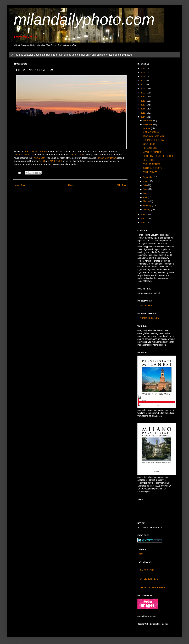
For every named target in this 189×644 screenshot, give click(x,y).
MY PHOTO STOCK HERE (152, 588)
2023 (143, 81)
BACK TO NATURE (152, 164)
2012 (143, 219)
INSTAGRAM (146, 305)
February (148, 205)
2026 (143, 68)
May (145, 193)
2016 (143, 109)
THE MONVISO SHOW (35, 152)
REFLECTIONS (150, 148)
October (147, 128)
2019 (143, 97)
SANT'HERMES (150, 172)
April (145, 197)
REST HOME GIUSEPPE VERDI (158, 156)
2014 (143, 117)
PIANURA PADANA (107, 158)
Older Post (121, 185)
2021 (143, 89)
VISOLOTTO (76, 155)
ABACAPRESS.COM (150, 318)
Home (71, 185)
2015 (143, 113)
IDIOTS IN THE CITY (152, 168)
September (148, 177)
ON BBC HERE (147, 570)
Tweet (140, 554)
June (146, 189)
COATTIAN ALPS (25, 155)
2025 (143, 73)
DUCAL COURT (150, 144)
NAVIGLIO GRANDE (152, 152)
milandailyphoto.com (84, 19)
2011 (143, 223)
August (147, 181)
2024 (143, 77)
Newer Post (20, 185)
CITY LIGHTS (149, 160)
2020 (143, 93)
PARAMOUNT (40, 158)
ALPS (42, 161)
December (148, 120)
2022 (143, 85)
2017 (143, 105)
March (146, 201)
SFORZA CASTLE (151, 132)
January (147, 209)
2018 (143, 101)
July (145, 185)
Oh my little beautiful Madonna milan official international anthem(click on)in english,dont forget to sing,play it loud (71, 55)
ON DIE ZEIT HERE (149, 579)
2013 (143, 215)
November (148, 124)
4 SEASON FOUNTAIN (153, 136)
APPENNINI (56, 161)
